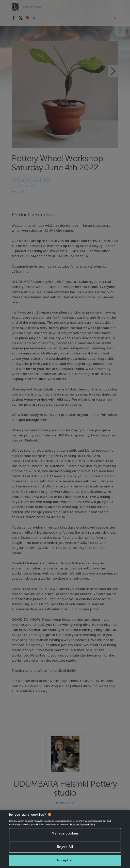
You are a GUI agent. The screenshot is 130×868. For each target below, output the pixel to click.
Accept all (65, 862)
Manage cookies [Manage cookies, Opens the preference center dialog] (65, 835)
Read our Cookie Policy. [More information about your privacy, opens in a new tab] (83, 826)
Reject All (65, 848)
